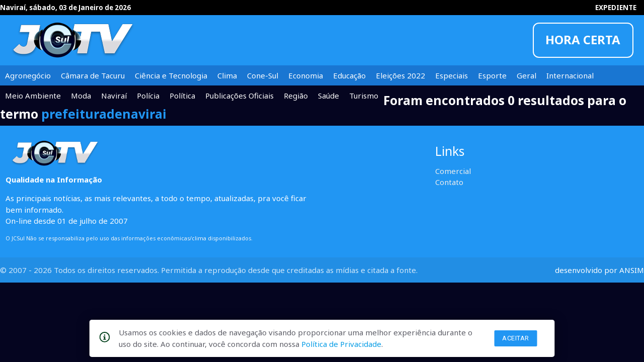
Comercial (453, 171)
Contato (449, 182)
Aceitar (516, 338)
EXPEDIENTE (616, 8)
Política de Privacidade (341, 344)
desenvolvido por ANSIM (599, 270)
